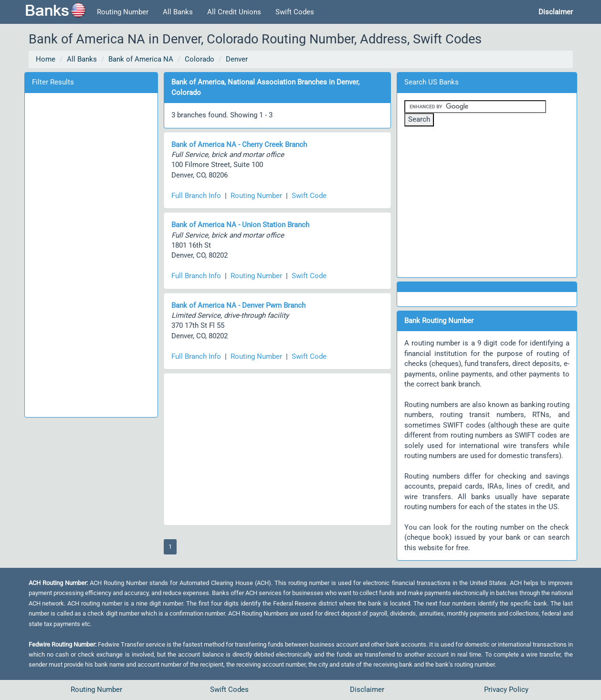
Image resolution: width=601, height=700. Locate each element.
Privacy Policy (506, 690)
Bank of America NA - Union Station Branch (240, 225)
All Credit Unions (234, 12)
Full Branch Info (196, 196)
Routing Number (123, 12)
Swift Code (309, 196)
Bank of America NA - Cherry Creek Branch (239, 145)
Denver (237, 59)
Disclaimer (367, 690)
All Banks (178, 12)
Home (46, 59)
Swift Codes (295, 12)
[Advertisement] (91, 253)
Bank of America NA (141, 59)
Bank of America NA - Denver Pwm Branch (238, 305)
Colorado (200, 59)
